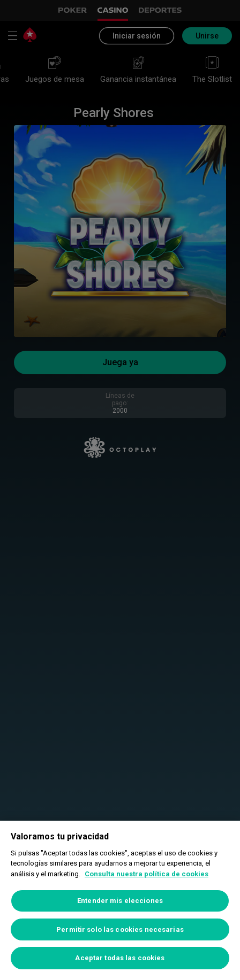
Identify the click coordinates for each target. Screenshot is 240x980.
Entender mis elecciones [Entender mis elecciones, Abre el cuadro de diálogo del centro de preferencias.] (120, 901)
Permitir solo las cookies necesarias (120, 929)
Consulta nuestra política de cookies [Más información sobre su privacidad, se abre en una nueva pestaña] (147, 874)
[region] (120, 900)
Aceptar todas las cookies (120, 958)
